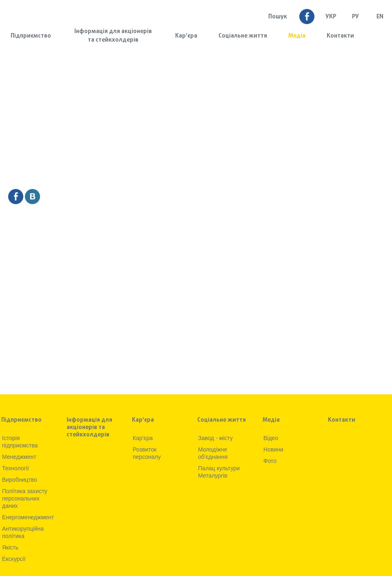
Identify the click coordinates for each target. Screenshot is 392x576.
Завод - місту (215, 438)
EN (380, 17)
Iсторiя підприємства (20, 442)
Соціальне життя (243, 36)
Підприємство (31, 36)
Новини (273, 449)
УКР (331, 17)
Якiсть (10, 547)
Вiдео (271, 438)
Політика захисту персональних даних (25, 498)
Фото (270, 461)
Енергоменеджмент (28, 517)
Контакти (340, 36)
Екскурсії (14, 559)
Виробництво (20, 480)
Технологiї (16, 468)
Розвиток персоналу (147, 453)
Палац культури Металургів (219, 472)
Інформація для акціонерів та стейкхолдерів (113, 36)
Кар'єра (186, 36)
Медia (297, 36)
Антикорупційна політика (23, 532)
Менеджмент (19, 457)
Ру (355, 17)
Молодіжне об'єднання (213, 453)
